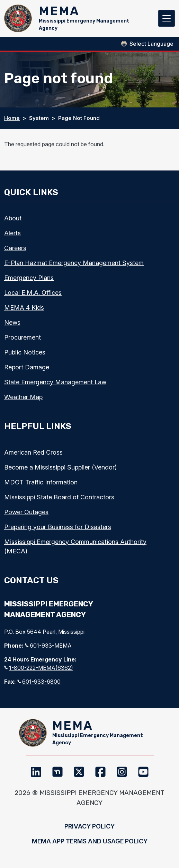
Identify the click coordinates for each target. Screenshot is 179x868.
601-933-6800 (39, 682)
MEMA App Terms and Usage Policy (90, 841)
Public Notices (25, 352)
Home (12, 118)
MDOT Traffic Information (41, 482)
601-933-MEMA (48, 646)
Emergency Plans (29, 278)
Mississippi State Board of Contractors (59, 497)
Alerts (12, 233)
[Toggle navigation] (167, 18)
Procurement (23, 337)
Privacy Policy (89, 826)
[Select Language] (151, 44)
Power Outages (26, 512)
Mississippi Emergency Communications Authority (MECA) (75, 546)
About (13, 218)
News (12, 322)
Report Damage (27, 367)
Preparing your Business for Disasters (58, 527)
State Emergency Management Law (55, 382)
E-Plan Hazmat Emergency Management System (74, 263)
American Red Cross (33, 452)
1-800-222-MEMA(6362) (39, 668)
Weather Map (23, 397)
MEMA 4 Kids (24, 308)
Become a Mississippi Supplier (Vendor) (60, 467)
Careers (15, 248)
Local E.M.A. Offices (33, 293)
